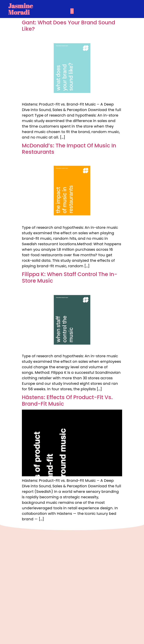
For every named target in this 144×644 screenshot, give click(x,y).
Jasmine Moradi (21, 9)
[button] (72, 11)
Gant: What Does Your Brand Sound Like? (68, 26)
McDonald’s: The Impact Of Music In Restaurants (69, 149)
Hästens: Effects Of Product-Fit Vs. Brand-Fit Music (67, 400)
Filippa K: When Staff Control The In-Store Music (70, 277)
